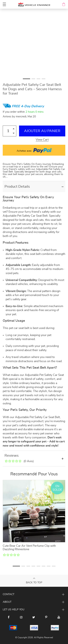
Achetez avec (34, 150)
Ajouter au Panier (42, 131)
